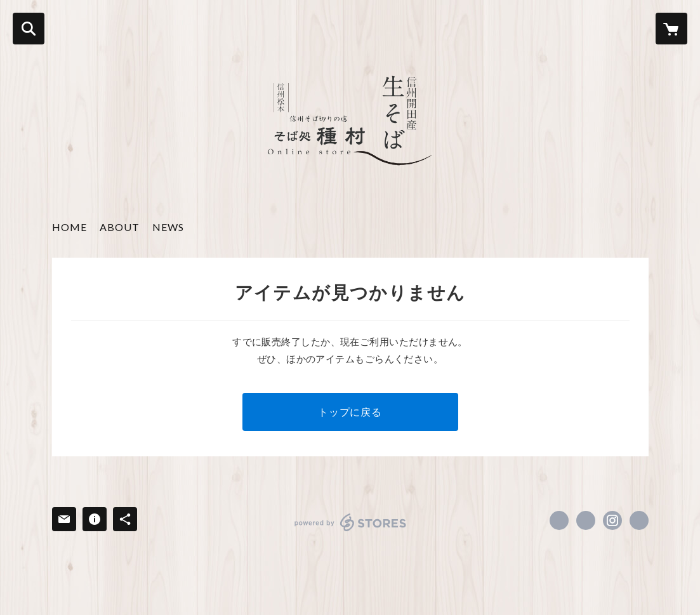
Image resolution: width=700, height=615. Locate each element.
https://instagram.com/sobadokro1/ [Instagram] (612, 520)
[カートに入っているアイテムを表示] (671, 29)
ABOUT (120, 227)
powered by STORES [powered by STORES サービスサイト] (351, 522)
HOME (69, 227)
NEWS (168, 227)
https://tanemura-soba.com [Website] (639, 520)
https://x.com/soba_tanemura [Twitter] (586, 520)
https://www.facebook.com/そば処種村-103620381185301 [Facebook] (559, 520)
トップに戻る (350, 412)
